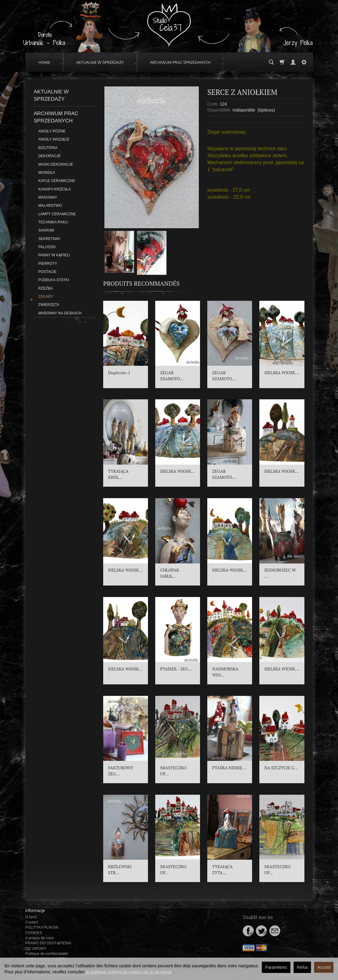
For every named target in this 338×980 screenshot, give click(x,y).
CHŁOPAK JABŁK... (170, 573)
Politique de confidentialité (47, 954)
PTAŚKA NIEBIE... (229, 768)
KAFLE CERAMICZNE (57, 181)
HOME (45, 62)
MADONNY (48, 197)
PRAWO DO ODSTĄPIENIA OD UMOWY (48, 946)
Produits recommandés (141, 283)
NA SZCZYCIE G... (281, 768)
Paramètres (276, 967)
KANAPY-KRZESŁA (55, 189)
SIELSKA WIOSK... (282, 373)
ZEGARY (46, 297)
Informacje (35, 910)
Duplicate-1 (119, 373)
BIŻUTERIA (48, 148)
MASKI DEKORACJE (56, 164)
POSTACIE (48, 272)
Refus (302, 967)
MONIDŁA (47, 173)
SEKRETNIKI (49, 239)
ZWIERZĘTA (49, 305)
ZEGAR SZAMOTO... (172, 376)
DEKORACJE (50, 156)
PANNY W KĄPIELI (54, 255)
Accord (324, 967)
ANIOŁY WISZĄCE (54, 139)
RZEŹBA (46, 288)
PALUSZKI (47, 247)
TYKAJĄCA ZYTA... (222, 870)
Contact (32, 922)
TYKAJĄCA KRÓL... (118, 474)
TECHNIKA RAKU (53, 222)
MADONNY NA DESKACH (60, 313)
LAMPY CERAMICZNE (57, 214)
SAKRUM (46, 230)
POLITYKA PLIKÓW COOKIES (42, 930)
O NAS (31, 917)
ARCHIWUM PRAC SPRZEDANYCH (180, 62)
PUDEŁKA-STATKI (54, 280)
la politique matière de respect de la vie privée (129, 972)
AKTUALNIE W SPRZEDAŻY (100, 62)
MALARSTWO (50, 206)
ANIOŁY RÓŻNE (52, 131)
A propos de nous (40, 938)
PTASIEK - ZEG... (176, 669)
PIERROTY (48, 264)
